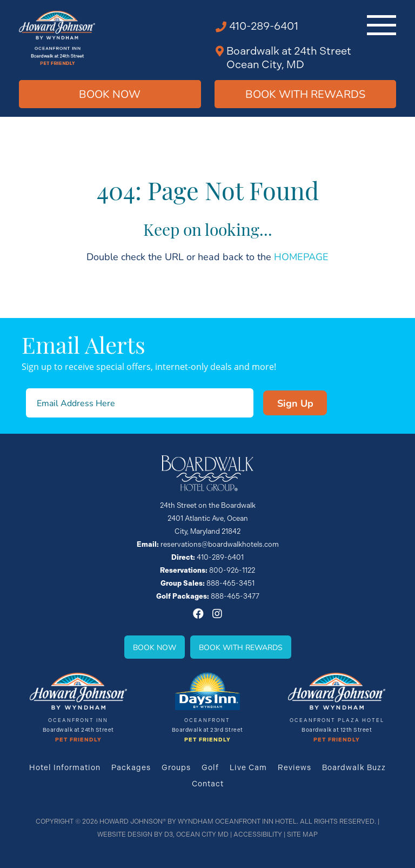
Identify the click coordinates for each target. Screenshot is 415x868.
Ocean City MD (202, 834)
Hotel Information (65, 767)
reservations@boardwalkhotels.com (220, 544)
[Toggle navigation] (381, 25)
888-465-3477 (235, 596)
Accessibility (258, 834)
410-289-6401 (264, 26)
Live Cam (248, 767)
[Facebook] (198, 614)
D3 (169, 834)
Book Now (110, 94)
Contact (208, 784)
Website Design (125, 834)
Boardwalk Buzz (354, 767)
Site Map (302, 834)
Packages (131, 767)
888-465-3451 (230, 583)
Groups (176, 767)
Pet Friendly (78, 740)
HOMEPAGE (301, 256)
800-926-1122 (232, 570)
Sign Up (295, 403)
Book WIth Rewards (305, 94)
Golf (210, 767)
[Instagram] (217, 614)
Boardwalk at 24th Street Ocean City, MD (289, 58)
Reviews (294, 767)
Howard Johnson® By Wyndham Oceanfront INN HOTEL (198, 821)
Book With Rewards (241, 647)
